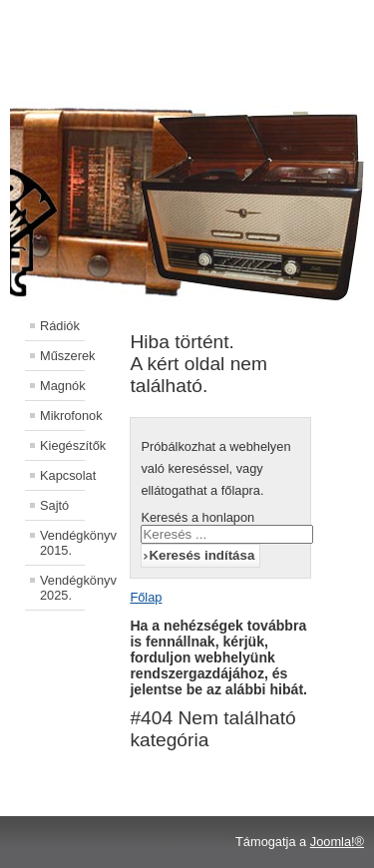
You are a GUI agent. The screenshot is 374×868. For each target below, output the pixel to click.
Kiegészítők (62, 445)
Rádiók (60, 326)
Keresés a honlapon (197, 517)
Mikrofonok (62, 416)
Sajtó (54, 505)
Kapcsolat (62, 475)
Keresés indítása (201, 555)
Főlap (146, 597)
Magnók (62, 386)
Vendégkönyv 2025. (62, 588)
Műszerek (62, 356)
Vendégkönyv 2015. (62, 543)
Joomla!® (337, 842)
